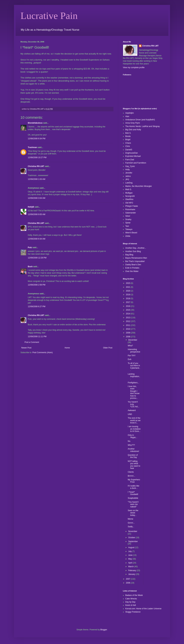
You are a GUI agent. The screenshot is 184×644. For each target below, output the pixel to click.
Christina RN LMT (36, 166)
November (133, 531)
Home (67, 348)
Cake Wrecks (131, 599)
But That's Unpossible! (135, 261)
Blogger (104, 630)
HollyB (31, 207)
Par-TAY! (132, 356)
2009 (128, 333)
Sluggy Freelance (133, 612)
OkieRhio (129, 199)
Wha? (130, 346)
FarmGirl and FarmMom (136, 163)
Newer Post (26, 348)
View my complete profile (134, 67)
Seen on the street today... (133, 513)
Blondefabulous (35, 123)
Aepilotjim (130, 113)
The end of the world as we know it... (134, 420)
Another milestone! (133, 450)
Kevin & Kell (131, 605)
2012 (128, 321)
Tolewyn (129, 229)
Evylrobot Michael (133, 156)
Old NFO (129, 203)
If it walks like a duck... (134, 487)
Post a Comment (32, 342)
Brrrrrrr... (131, 476)
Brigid (128, 140)
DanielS (129, 150)
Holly (128, 170)
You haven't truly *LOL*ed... (133, 404)
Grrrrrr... (131, 523)
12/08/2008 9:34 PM (37, 139)
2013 (128, 318)
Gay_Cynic (130, 166)
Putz (30, 247)
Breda (128, 136)
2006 (128, 583)
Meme (130, 519)
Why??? (131, 445)
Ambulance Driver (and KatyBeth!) (140, 120)
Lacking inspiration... (134, 376)
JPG (127, 180)
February (132, 570)
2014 (128, 314)
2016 (128, 306)
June (131, 555)
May (130, 559)
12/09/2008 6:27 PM (37, 307)
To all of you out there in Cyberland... (134, 367)
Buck (30, 267)
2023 (128, 283)
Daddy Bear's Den (133, 265)
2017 (128, 302)
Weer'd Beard (131, 233)
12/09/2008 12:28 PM (37, 258)
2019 (128, 295)
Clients (131, 472)
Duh (130, 359)
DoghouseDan (132, 153)
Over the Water (132, 271)
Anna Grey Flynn (133, 123)
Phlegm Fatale (132, 206)
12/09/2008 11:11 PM (37, 337)
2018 (128, 299)
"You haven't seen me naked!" (133, 504)
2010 (128, 329)
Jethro (128, 176)
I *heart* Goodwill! (133, 493)
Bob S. (128, 133)
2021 (128, 287)
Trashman (32, 147)
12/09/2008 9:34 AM (36, 239)
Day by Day (130, 602)
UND (130, 414)
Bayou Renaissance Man (136, 258)
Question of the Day (133, 456)
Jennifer (129, 173)
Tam (127, 226)
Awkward (132, 410)
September (133, 541)
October (132, 538)
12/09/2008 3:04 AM (36, 198)
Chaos (128, 143)
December (133, 340)
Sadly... (131, 527)
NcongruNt (130, 196)
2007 (128, 579)
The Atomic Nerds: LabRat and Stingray (142, 126)
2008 (128, 337)
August (132, 547)
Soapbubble (133, 498)
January (132, 574)
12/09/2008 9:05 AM (36, 214)
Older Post (108, 348)
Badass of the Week (134, 595)
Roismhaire (130, 210)
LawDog (129, 183)
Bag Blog (129, 255)
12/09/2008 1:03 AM (36, 179)
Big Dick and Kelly (133, 130)
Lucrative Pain (49, 16)
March (131, 567)
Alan (127, 116)
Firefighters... (133, 383)
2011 (128, 325)
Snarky (128, 219)
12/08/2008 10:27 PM (37, 157)
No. (129, 441)
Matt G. (128, 189)
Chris (128, 146)
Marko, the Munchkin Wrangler (139, 186)
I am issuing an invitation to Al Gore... (134, 429)
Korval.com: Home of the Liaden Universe (143, 609)
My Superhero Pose (134, 481)
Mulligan (129, 193)
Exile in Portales (132, 268)
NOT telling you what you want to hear (134, 465)
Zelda (128, 236)
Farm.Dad (130, 160)
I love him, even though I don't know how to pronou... (134, 392)
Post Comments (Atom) (43, 352)
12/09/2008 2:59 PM (37, 285)
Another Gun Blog (133, 251)
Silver (128, 216)
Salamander (131, 213)
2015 (128, 310)
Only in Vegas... (132, 436)
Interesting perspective (134, 351)
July (130, 551)
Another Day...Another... (136, 248)
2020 (128, 291)
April (130, 563)
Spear (128, 223)
